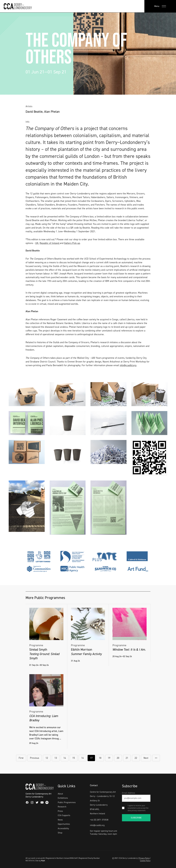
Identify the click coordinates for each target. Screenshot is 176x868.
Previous (35, 758)
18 (100, 758)
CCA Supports (64, 815)
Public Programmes (67, 802)
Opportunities (64, 824)
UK (37, 243)
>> (156, 758)
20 (118, 758)
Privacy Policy (144, 858)
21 (127, 758)
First (21, 758)
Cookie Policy (145, 861)
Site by (40, 861)
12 (47, 758)
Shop (60, 833)
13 (56, 758)
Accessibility (63, 828)
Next (146, 758)
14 (65, 758)
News (60, 820)
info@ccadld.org (128, 365)
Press (60, 811)
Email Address (128, 793)
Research (62, 807)
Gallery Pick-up (72, 243)
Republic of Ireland (50, 243)
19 (109, 758)
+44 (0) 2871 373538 (99, 820)
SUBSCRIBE (136, 818)
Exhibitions (63, 798)
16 (82, 758)
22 (136, 758)
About (60, 794)
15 (74, 758)
